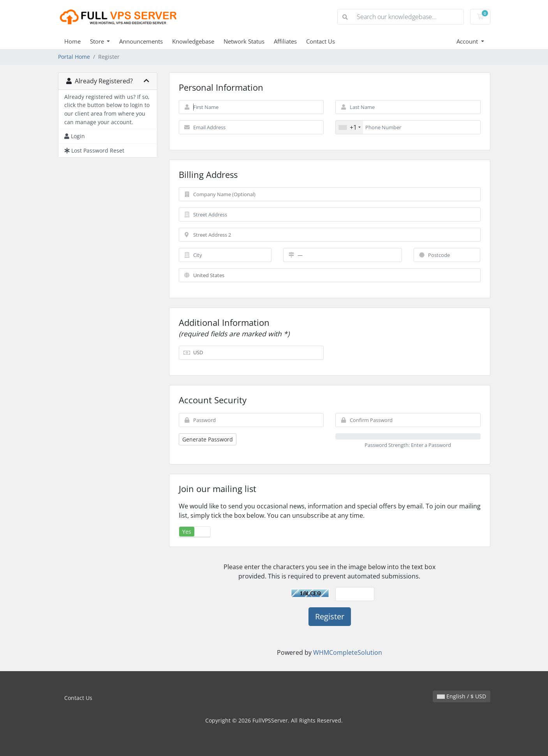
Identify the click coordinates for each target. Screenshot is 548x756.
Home (72, 41)
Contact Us (321, 41)
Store (98, 41)
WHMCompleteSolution (348, 652)
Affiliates (285, 41)
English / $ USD (462, 696)
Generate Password (208, 439)
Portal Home (74, 57)
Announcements (141, 41)
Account (468, 41)
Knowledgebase (193, 41)
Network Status (244, 41)
